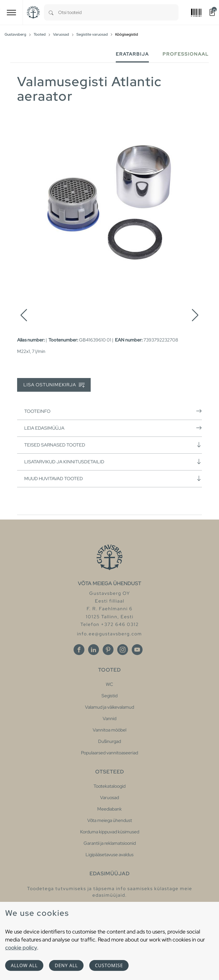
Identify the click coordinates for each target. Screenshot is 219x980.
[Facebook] (79, 650)
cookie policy (21, 947)
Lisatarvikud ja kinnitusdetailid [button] (113, 462)
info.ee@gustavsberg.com (109, 634)
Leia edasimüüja (113, 428)
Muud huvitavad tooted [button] (113, 478)
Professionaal (186, 54)
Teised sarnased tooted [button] (113, 445)
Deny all (66, 965)
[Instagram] (123, 650)
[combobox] (118, 12)
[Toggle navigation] (11, 12)
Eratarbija (132, 54)
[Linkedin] (94, 650)
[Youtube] (137, 650)
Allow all (24, 965)
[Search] (51, 12)
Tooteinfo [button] (113, 411)
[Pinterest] (108, 650)
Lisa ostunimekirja (54, 385)
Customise (109, 965)
